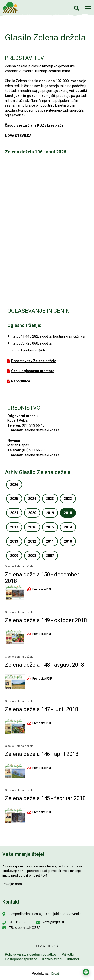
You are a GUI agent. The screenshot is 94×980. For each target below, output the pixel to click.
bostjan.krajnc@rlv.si (69, 336)
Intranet (73, 959)
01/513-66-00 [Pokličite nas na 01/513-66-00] (19, 922)
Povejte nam (12, 884)
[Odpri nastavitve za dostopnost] (86, 972)
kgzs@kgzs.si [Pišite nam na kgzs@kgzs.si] (53, 922)
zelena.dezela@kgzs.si (42, 430)
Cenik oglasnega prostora (33, 371)
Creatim (57, 973)
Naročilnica (21, 381)
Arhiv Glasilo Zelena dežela (38, 472)
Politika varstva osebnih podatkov (31, 954)
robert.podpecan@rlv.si (30, 350)
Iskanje (76, 8)
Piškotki (68, 954)
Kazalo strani (52, 959)
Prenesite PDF (42, 589)
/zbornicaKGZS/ (27, 928)
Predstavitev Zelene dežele (34, 361)
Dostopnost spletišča (21, 959)
